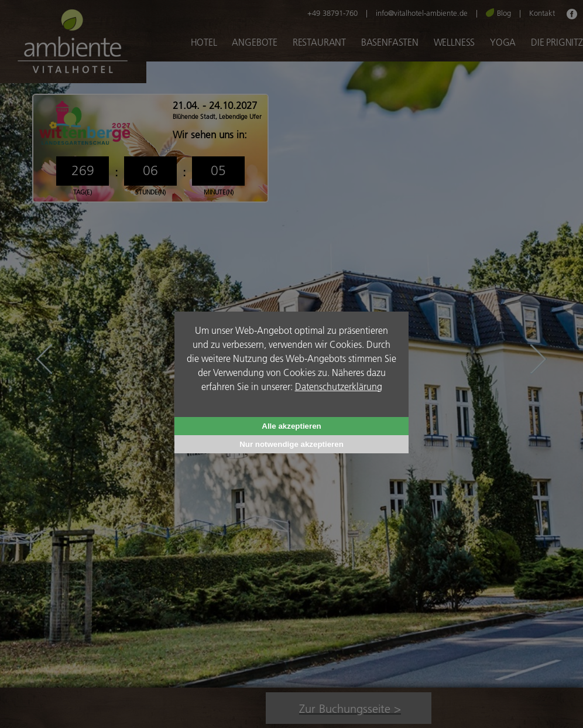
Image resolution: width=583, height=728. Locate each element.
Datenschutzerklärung (339, 386)
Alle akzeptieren (291, 426)
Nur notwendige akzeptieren (291, 444)
